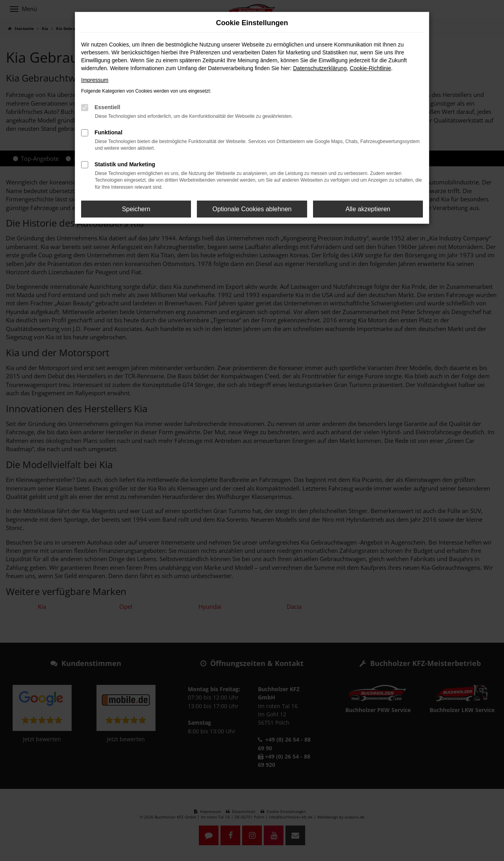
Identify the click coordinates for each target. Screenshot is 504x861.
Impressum (95, 80)
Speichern (136, 209)
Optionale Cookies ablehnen (252, 209)
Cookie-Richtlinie (370, 68)
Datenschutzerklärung (320, 68)
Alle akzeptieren (368, 209)
